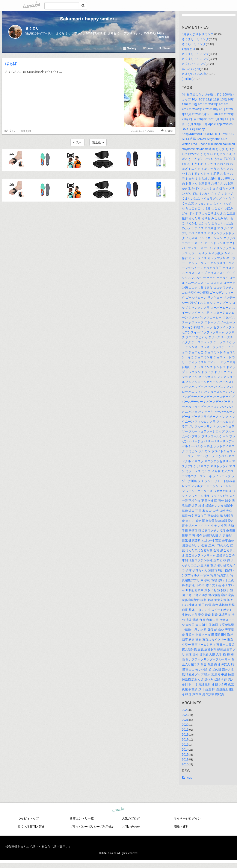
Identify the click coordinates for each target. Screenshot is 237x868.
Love (148, 48)
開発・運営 (181, 827)
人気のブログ (131, 818)
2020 (185, 725)
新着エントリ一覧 (82, 818)
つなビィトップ (28, 818)
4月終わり (189, 49)
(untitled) (188, 79)
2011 (185, 759)
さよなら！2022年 (194, 74)
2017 (185, 739)
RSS (187, 778)
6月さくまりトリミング (198, 34)
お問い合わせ (131, 827)
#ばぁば (26, 131)
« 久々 (77, 142)
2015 (185, 745)
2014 (185, 750)
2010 (185, 764)
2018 (185, 734)
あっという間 (191, 69)
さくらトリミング (194, 44)
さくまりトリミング (195, 39)
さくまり (32, 28)
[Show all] (163, 37)
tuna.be (118, 810)
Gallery (130, 48)
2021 (185, 720)
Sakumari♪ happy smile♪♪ (88, 19)
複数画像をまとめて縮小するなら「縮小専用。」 (38, 847)
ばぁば (11, 64)
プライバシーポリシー (85, 827)
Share (164, 48)
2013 (185, 754)
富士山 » (98, 142)
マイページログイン (187, 818)
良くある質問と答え (31, 827)
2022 (185, 715)
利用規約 (108, 827)
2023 (185, 710)
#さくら (10, 131)
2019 (185, 730)
